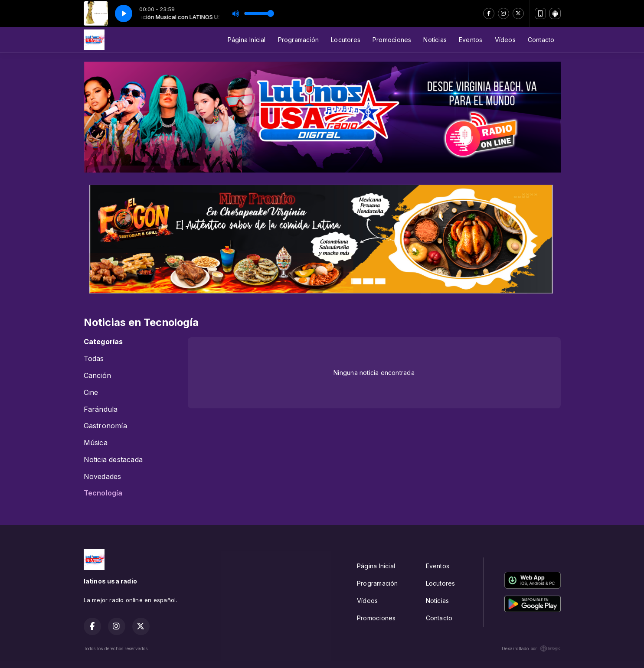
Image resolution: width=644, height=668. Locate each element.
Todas (94, 359)
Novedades (103, 477)
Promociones (392, 40)
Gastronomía (105, 426)
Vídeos (505, 40)
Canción (97, 376)
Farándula (101, 409)
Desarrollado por (531, 648)
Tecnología (103, 493)
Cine (91, 393)
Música (96, 443)
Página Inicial (247, 40)
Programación (299, 40)
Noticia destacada (113, 460)
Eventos (471, 40)
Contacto (541, 40)
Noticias (435, 40)
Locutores (346, 40)
